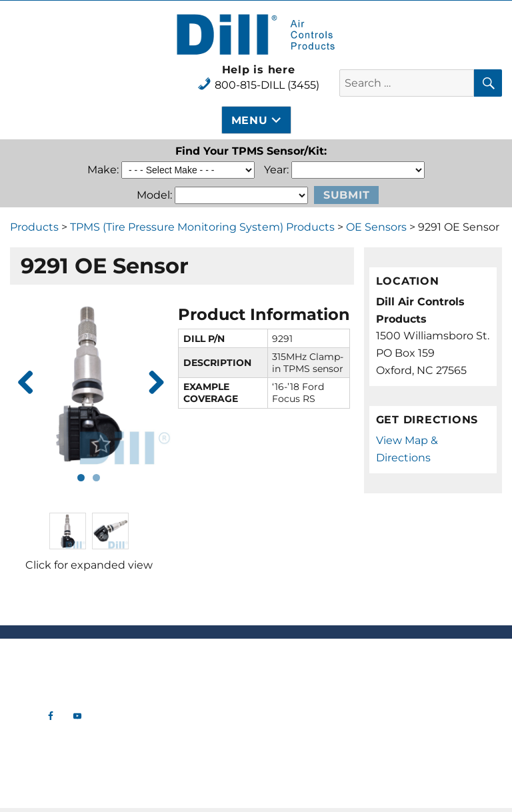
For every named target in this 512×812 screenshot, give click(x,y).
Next (151, 383)
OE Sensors (376, 227)
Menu (250, 120)
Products (34, 227)
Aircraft (192, 739)
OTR (192, 766)
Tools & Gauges (192, 726)
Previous (26, 383)
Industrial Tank (192, 753)
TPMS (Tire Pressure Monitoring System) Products (202, 227)
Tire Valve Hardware (192, 673)
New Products (192, 659)
